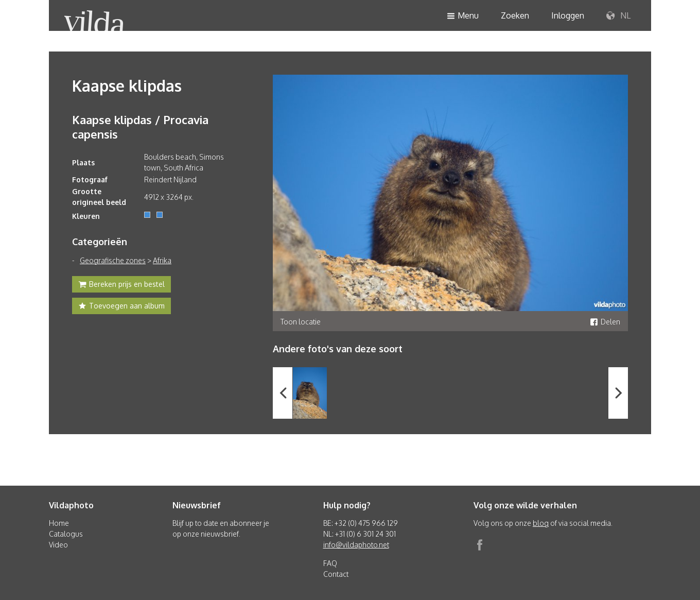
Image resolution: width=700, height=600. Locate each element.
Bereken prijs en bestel (121, 285)
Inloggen (568, 15)
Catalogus (66, 534)
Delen (605, 322)
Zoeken (515, 15)
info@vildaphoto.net (356, 545)
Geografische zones (113, 260)
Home (59, 523)
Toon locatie (301, 322)
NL (618, 16)
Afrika (162, 260)
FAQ (330, 563)
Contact (336, 574)
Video (58, 545)
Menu (463, 16)
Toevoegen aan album (121, 307)
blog (541, 523)
